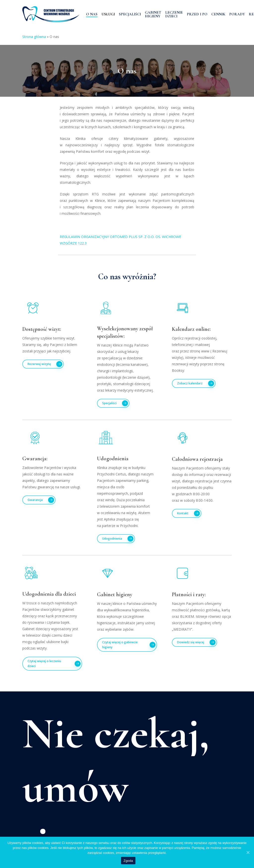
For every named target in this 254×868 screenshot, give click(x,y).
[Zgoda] (248, 852)
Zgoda (128, 861)
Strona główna (34, 37)
